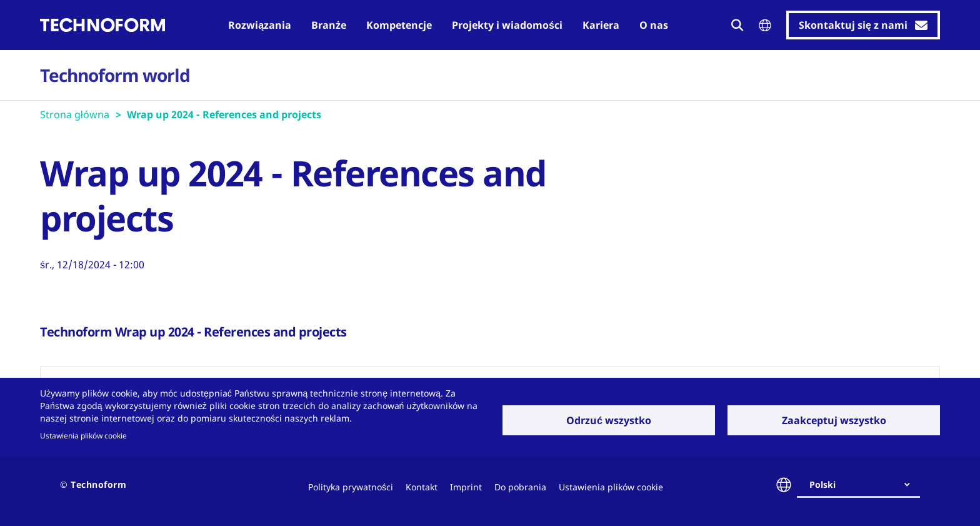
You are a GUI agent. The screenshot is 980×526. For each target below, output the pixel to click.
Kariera (601, 25)
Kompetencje (399, 25)
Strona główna (75, 114)
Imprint (466, 487)
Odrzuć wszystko (609, 420)
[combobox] (863, 485)
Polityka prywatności (351, 487)
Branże (329, 25)
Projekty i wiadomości (507, 25)
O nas (654, 25)
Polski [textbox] (822, 484)
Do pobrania (520, 487)
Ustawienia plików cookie (83, 435)
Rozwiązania (260, 25)
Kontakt (422, 487)
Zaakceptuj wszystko (834, 420)
